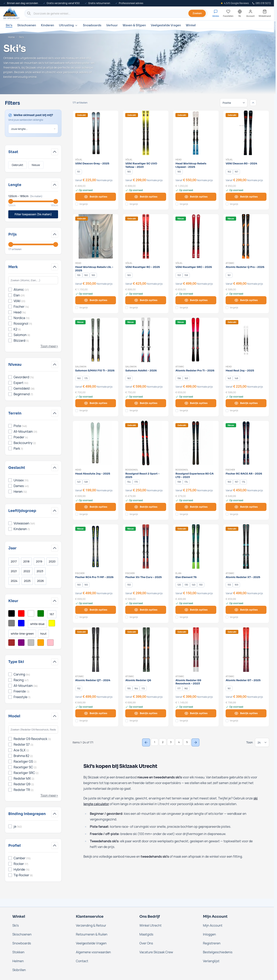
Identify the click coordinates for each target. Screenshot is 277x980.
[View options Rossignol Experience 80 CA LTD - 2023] (196, 507)
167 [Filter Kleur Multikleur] (52, 614)
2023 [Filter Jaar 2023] (40, 571)
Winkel (191, 25)
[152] (79, 688)
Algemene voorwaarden (93, 952)
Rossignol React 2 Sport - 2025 (142, 475)
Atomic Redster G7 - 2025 (243, 680)
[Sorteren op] (234, 103)
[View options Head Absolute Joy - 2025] (96, 507)
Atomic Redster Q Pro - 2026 (245, 267)
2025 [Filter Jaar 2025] (27, 581)
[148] (236, 378)
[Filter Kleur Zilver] (31, 643)
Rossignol (132, 470)
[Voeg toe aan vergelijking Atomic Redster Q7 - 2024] (77, 721)
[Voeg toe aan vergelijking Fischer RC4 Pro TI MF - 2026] (77, 617)
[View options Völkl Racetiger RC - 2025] (146, 300)
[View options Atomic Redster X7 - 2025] (246, 610)
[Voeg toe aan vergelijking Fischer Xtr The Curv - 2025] (127, 617)
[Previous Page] (146, 742)
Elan (178, 573)
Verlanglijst (211, 961)
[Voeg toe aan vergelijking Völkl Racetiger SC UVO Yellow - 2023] (127, 204)
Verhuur (112, 25)
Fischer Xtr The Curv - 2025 (143, 577)
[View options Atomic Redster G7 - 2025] (246, 713)
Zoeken (197, 13)
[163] (129, 378)
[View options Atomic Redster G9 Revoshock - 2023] (196, 713)
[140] (193, 585)
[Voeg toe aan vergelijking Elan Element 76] (177, 617)
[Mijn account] (250, 13)
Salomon (81, 367)
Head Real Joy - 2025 (240, 371)
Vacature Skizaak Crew (156, 952)
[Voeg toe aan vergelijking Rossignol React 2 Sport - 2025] (127, 514)
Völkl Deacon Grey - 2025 (92, 164)
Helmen (18, 961)
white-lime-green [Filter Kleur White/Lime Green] (22, 634)
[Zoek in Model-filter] (33, 729)
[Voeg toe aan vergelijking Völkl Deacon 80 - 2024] (227, 204)
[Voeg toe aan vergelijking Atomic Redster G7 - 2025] (227, 721)
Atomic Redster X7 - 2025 (243, 577)
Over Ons (146, 943)
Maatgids (146, 934)
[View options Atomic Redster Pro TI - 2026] (196, 403)
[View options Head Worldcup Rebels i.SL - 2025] (96, 300)
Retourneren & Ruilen (92, 934)
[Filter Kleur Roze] (50, 643)
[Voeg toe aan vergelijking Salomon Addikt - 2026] (127, 411)
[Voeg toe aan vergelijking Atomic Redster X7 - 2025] (227, 617)
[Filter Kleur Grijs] (12, 623)
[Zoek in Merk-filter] (33, 280)
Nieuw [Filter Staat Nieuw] (36, 165)
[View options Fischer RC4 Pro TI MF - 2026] (96, 610)
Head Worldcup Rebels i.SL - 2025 (94, 269)
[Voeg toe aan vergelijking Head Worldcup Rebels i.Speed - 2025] (177, 204)
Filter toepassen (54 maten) (33, 214)
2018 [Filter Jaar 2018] (26, 561)
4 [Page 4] (179, 742)
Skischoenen (27, 25)
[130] (186, 585)
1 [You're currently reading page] (155, 742)
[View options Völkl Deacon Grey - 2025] (96, 197)
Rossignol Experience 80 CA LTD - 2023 (194, 475)
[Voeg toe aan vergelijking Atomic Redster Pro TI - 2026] (177, 411)
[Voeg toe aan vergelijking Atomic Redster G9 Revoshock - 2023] (177, 721)
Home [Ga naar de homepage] (11, 37)
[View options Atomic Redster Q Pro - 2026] (246, 300)
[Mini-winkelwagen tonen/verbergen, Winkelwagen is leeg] (265, 13)
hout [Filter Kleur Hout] (43, 634)
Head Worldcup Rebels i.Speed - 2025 (191, 165)
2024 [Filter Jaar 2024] (14, 581)
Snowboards (92, 25)
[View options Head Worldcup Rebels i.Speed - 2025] (196, 197)
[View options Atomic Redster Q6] (146, 713)
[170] (136, 482)
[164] (136, 688)
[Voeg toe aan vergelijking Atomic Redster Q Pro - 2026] (227, 308)
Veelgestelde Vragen (166, 25)
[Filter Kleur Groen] (41, 613)
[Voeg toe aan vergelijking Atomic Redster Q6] (127, 721)
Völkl (79, 160)
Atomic (230, 263)
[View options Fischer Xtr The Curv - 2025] (146, 610)
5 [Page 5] (187, 742)
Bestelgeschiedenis (218, 952)
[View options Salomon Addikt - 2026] (146, 403)
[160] (86, 275)
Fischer (230, 470)
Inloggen (209, 934)
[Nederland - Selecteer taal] (240, 13)
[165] (129, 172)
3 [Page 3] (171, 742)
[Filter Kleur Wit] (31, 613)
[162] (229, 172)
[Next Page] (195, 742)
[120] (179, 585)
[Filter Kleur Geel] (52, 623)
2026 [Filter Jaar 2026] (40, 581)
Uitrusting (68, 25)
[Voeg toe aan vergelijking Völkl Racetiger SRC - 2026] (177, 308)
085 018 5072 (261, 3)
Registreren (212, 943)
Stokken (18, 952)
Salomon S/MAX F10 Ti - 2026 (95, 371)
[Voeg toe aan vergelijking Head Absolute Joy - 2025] (77, 514)
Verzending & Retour (91, 925)
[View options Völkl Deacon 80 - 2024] (246, 197)
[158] (186, 275)
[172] (143, 688)
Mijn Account (213, 925)
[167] (236, 172)
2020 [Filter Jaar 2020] (52, 561)
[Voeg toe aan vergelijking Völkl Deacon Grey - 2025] (77, 204)
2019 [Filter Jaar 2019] (39, 561)
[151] (79, 172)
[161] (229, 275)
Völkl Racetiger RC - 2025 (143, 267)
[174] (186, 482)
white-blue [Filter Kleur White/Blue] (37, 624)
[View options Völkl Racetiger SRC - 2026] (196, 300)
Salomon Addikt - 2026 (141, 371)
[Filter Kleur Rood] (21, 613)
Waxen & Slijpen (134, 25)
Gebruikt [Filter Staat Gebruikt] (18, 165)
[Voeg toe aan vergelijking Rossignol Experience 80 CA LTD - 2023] (177, 514)
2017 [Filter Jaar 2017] (14, 561)
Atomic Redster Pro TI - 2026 (195, 371)
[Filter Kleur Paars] (21, 643)
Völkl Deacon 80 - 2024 (241, 164)
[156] (179, 378)
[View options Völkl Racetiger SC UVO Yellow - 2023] (146, 197)
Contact (82, 961)
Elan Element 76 (186, 577)
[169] (236, 585)
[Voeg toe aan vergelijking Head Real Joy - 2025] (227, 411)
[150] (129, 585)
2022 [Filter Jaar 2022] (27, 571)
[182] (186, 688)
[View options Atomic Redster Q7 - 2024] (96, 713)
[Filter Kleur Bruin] (12, 643)
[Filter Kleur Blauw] (21, 623)
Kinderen (47, 25)
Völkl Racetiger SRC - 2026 (194, 267)
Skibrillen (19, 970)
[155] (79, 275)
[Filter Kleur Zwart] (12, 613)
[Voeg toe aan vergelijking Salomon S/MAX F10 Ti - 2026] (77, 411)
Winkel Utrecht (150, 925)
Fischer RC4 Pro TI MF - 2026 (94, 577)
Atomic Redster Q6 (138, 680)
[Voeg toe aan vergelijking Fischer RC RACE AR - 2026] (227, 514)
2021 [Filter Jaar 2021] (14, 571)
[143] (229, 378)
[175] (86, 378)
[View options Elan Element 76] (196, 610)
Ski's (9, 25)
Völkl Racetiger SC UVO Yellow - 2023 (141, 165)
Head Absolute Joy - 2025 (93, 474)
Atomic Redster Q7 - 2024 (93, 680)
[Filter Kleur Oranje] (41, 643)
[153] (179, 275)
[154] (129, 482)
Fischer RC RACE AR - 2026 (244, 474)
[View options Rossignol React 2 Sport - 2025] (146, 507)
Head (178, 160)
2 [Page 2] (163, 742)
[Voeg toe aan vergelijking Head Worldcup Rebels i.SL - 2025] (77, 308)
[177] (179, 688)
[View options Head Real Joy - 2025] (246, 403)
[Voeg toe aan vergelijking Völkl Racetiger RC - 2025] (127, 308)
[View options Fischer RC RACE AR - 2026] (246, 507)
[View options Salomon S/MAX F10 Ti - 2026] (96, 403)
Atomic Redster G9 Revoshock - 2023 (188, 682)
